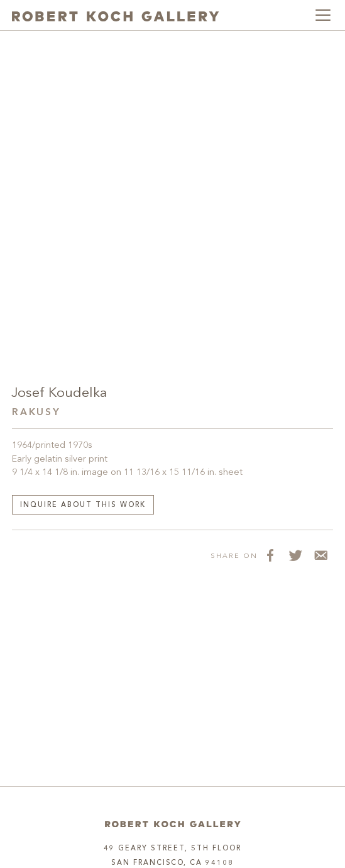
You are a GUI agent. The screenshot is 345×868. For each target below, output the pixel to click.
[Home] (173, 824)
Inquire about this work (83, 505)
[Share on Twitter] (295, 555)
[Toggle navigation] (323, 15)
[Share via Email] (320, 555)
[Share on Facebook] (270, 555)
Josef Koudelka (59, 393)
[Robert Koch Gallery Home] (115, 15)
